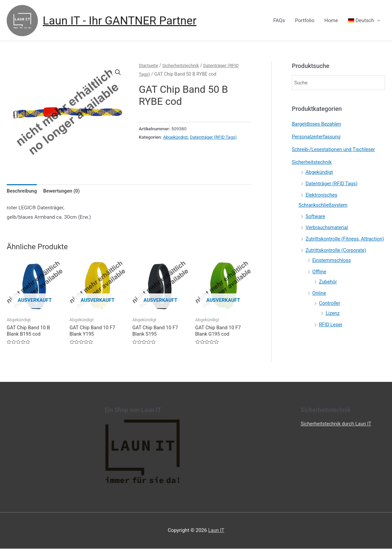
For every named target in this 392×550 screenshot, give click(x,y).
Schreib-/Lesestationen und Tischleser (335, 150)
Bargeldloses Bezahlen (317, 124)
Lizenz (333, 323)
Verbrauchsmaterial (327, 227)
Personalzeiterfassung (317, 137)
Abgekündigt (176, 137)
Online (319, 303)
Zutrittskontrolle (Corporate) (337, 260)
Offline (319, 282)
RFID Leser (331, 334)
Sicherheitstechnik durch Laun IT (337, 425)
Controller (330, 313)
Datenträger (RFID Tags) (215, 137)
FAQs (279, 21)
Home (331, 21)
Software (316, 216)
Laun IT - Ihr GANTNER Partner (122, 21)
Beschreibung (22, 192)
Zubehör (328, 292)
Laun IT (216, 532)
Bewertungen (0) (63, 192)
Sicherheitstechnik (182, 66)
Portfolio (305, 21)
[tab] (22, 192)
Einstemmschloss (332, 270)
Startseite (149, 66)
